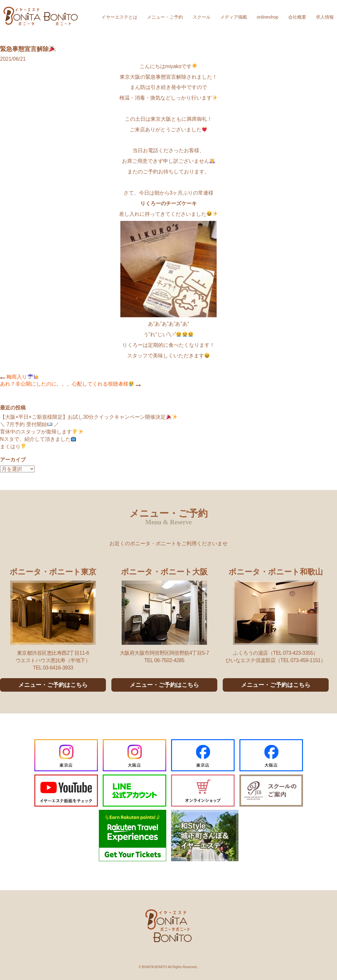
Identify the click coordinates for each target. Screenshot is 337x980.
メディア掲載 (234, 17)
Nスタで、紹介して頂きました (38, 439)
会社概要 (297, 17)
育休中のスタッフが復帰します (42, 432)
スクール (202, 17)
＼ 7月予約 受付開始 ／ (30, 424)
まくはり (13, 446)
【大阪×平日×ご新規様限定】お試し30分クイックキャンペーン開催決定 (89, 417)
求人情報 (325, 17)
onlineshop (268, 17)
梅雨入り (22, 377)
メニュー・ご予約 (165, 17)
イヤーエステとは (119, 17)
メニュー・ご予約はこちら (53, 685)
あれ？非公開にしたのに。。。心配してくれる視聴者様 (67, 384)
